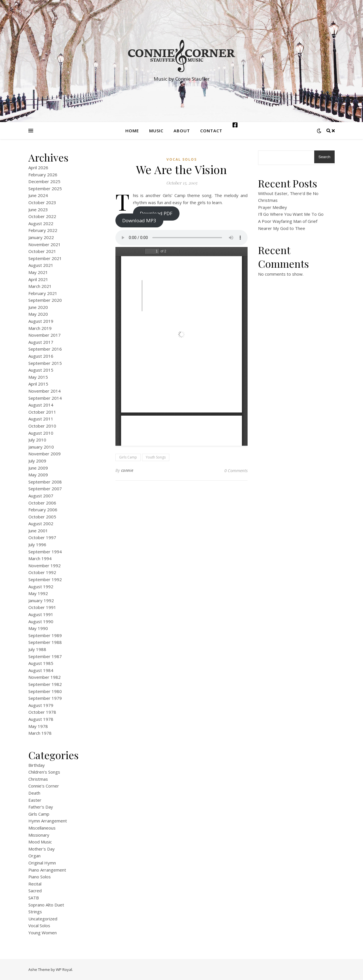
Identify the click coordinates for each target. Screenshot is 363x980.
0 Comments (236, 470)
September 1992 (45, 579)
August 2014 (41, 405)
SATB (34, 898)
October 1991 (42, 607)
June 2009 (38, 468)
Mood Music (40, 842)
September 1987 (45, 656)
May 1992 (38, 593)
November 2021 (45, 244)
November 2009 (45, 454)
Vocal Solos (39, 925)
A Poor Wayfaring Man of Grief (288, 221)
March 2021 (40, 286)
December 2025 (44, 181)
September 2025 (45, 189)
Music (156, 131)
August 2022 (41, 223)
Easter (35, 800)
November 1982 (45, 677)
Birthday (37, 765)
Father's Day (41, 807)
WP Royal (64, 969)
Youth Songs (156, 457)
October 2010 (42, 426)
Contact (211, 131)
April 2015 (38, 384)
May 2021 (38, 272)
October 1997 (42, 537)
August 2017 (41, 342)
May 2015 (38, 377)
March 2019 (40, 328)
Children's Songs (44, 772)
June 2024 (38, 195)
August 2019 (41, 321)
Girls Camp (39, 814)
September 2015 (45, 363)
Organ (34, 856)
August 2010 (41, 433)
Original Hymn (42, 863)
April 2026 (38, 167)
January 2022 (41, 237)
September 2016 (45, 349)
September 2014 (45, 398)
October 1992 (42, 572)
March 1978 (40, 733)
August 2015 (41, 370)
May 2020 (38, 314)
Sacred (35, 891)
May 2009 (38, 475)
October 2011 (42, 412)
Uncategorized (43, 919)
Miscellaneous (42, 828)
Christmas (38, 779)
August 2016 (41, 356)
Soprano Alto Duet (46, 905)
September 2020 (45, 300)
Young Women (43, 933)
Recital (35, 884)
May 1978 (38, 726)
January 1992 (41, 600)
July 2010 (37, 440)
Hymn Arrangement (48, 821)
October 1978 (42, 712)
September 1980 (45, 691)
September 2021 (45, 258)
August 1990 (41, 621)
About (182, 131)
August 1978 (41, 719)
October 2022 (42, 216)
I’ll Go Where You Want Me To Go (291, 214)
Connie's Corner (44, 786)
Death (34, 793)
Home (132, 131)
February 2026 (43, 175)
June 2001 (38, 531)
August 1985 (41, 663)
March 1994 (40, 558)
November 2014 (45, 391)
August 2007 (41, 496)
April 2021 (38, 279)
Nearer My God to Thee (282, 228)
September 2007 (45, 489)
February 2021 (43, 293)
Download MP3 (139, 220)
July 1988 (37, 649)
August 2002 (41, 523)
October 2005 (42, 517)
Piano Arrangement (47, 870)
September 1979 (45, 698)
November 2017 (45, 335)
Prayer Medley (273, 207)
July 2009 (37, 461)
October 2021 (42, 251)
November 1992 (45, 566)
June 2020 (38, 307)
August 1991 (41, 614)
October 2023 (42, 202)
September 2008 (45, 482)
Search (324, 157)
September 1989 (45, 635)
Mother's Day (42, 849)
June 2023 (38, 210)
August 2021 (41, 265)
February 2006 (43, 510)
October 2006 (42, 503)
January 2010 (41, 447)
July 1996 (37, 545)
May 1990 (38, 628)
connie (127, 470)
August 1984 (41, 670)
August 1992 (41, 587)
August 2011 (41, 419)
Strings (35, 912)
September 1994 (45, 552)
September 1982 (45, 684)
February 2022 (43, 230)
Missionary (39, 835)
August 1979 (41, 705)
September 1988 (45, 642)
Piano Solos (40, 877)
